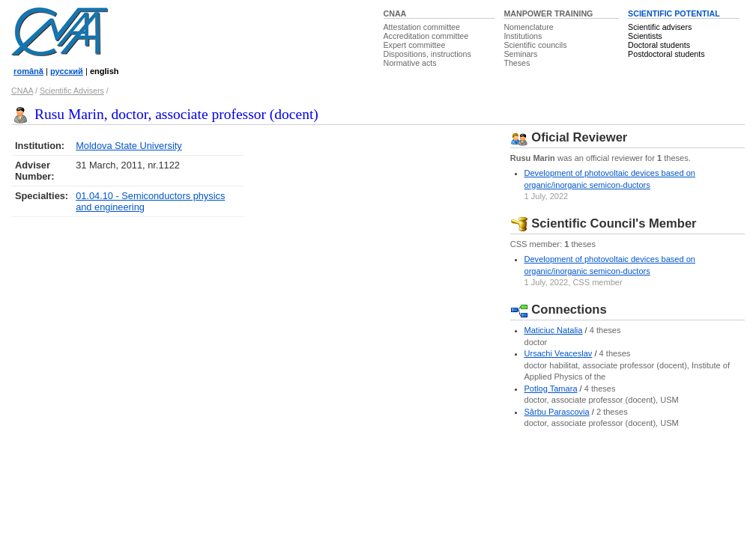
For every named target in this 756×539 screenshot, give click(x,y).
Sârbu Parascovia (557, 412)
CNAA (395, 13)
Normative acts (410, 63)
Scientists (645, 36)
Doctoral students (659, 45)
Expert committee (415, 45)
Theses (517, 63)
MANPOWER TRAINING (548, 13)
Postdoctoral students (666, 54)
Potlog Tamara (551, 389)
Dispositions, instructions (427, 54)
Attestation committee (422, 27)
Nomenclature (528, 27)
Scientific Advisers (72, 91)
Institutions (523, 36)
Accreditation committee (426, 36)
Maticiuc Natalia (554, 330)
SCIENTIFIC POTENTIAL (674, 13)
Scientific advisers (660, 27)
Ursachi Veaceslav (559, 353)
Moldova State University (129, 146)
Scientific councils (535, 45)
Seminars (520, 54)
